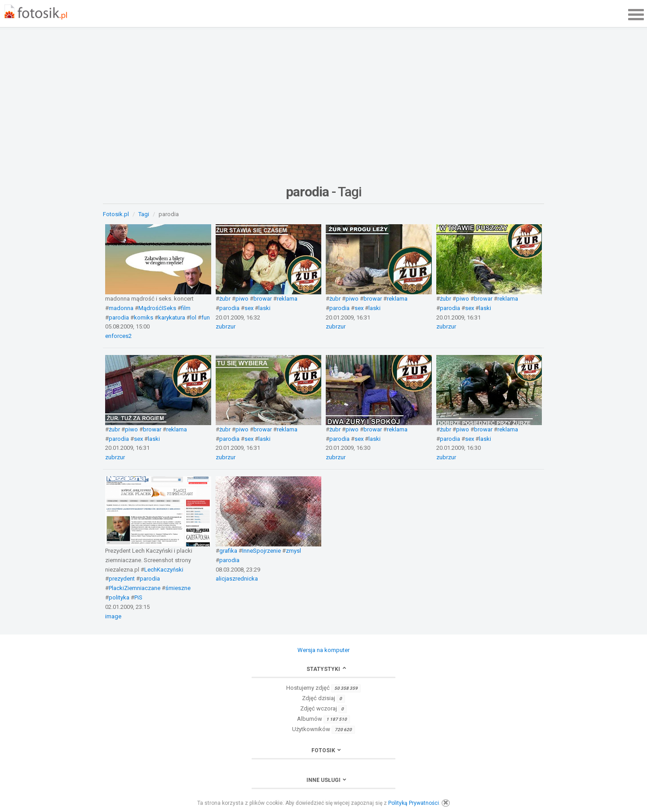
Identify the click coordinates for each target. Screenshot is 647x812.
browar (263, 299)
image (113, 616)
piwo (242, 299)
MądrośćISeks (157, 308)
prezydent (122, 579)
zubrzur (226, 326)
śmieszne (178, 588)
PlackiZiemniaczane (135, 588)
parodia (119, 317)
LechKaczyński (164, 570)
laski (264, 308)
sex (249, 308)
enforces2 (118, 336)
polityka (119, 597)
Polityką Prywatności (414, 803)
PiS (138, 597)
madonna (121, 308)
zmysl (293, 551)
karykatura (172, 317)
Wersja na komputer (323, 650)
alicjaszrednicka (237, 579)
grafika (228, 551)
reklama (287, 299)
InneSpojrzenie (261, 551)
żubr (225, 299)
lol (193, 317)
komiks (144, 317)
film (186, 308)
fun (206, 317)
